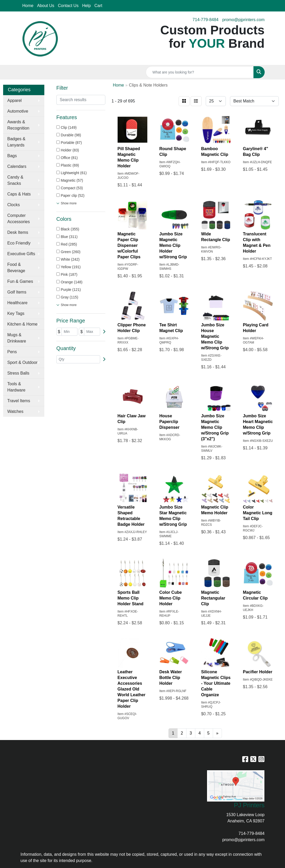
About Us (46, 6)
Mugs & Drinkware (17, 338)
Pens (12, 352)
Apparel (14, 100)
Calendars (17, 166)
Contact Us (68, 6)
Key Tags (16, 313)
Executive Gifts (21, 254)
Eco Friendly (19, 243)
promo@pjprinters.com (243, 20)
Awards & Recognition (18, 125)
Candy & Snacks (15, 180)
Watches (15, 411)
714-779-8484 (205, 20)
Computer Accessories (19, 219)
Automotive (18, 111)
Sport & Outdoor (22, 362)
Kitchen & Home (22, 324)
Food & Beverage (16, 268)
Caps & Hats (19, 194)
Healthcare (17, 303)
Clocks (14, 205)
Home (28, 6)
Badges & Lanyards (16, 142)
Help (86, 6)
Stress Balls (18, 373)
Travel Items (19, 401)
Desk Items (18, 232)
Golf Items (17, 292)
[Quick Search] (200, 72)
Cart (98, 6)
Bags (12, 156)
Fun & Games (20, 281)
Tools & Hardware (16, 387)
